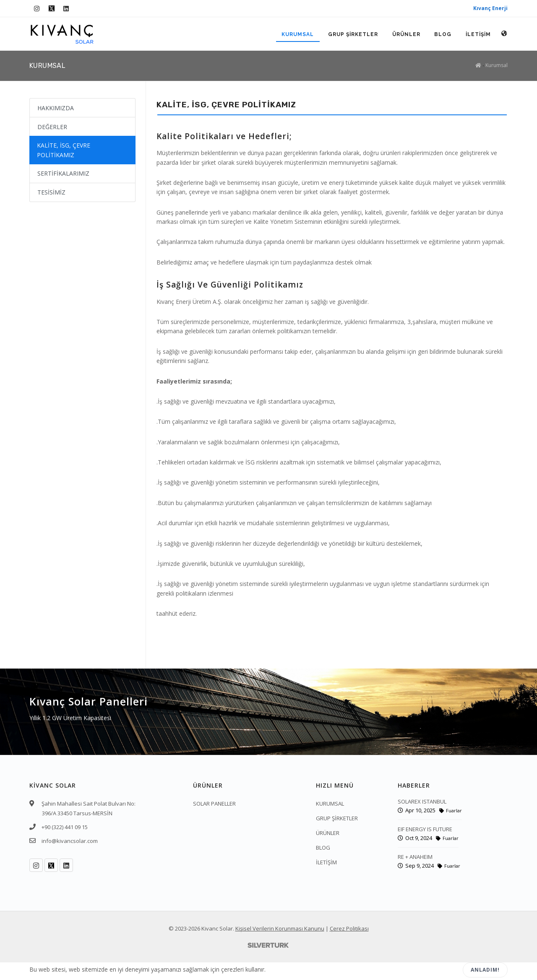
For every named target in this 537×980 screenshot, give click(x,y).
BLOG (443, 34)
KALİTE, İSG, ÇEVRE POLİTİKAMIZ (64, 150)
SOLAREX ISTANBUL (422, 801)
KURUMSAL (297, 34)
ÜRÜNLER (406, 34)
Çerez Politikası (349, 928)
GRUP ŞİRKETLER (353, 34)
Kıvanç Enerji (490, 8)
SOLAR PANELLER (214, 804)
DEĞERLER (52, 127)
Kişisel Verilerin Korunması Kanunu (280, 928)
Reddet (435, 970)
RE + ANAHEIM (415, 857)
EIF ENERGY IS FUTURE (425, 829)
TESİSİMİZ (51, 192)
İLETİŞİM (478, 34)
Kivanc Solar (217, 928)
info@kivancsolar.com (70, 841)
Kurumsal (497, 65)
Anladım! (485, 970)
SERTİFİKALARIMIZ (63, 173)
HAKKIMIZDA (56, 108)
